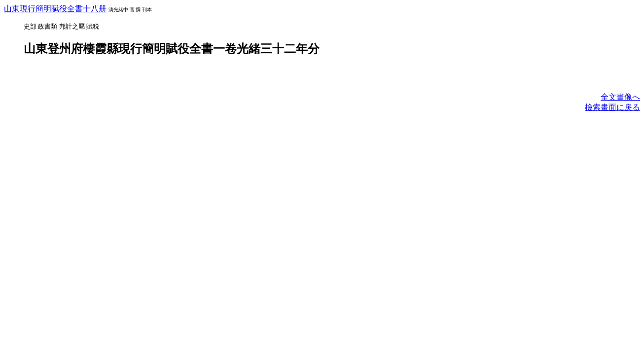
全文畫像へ (620, 97)
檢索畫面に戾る (612, 107)
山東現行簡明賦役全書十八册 (55, 9)
